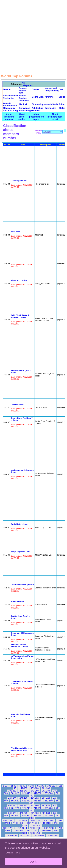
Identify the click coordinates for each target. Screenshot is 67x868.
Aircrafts (49, 97)
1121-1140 (32, 823)
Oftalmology (9, 108)
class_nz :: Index (19, 280)
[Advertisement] (33, 33)
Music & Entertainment (10, 104)
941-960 (37, 816)
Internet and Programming (52, 89)
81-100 (41, 786)
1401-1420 (11, 836)
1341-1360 (45, 831)
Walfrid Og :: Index (20, 524)
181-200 (46, 788)
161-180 (35, 788)
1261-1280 (49, 828)
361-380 (49, 793)
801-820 (12, 813)
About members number (9, 117)
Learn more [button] (13, 852)
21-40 (13, 786)
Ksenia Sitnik (51, 104)
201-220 (12, 791)
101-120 (51, 786)
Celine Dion (38, 97)
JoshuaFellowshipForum (23, 585)
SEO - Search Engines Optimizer (24, 97)
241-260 (35, 791)
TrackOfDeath (18, 404)
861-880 (46, 813)
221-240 (23, 791)
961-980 (49, 816)
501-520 (15, 801)
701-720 (15, 808)
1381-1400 (35, 833)
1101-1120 (18, 823)
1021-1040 (22, 821)
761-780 (49, 808)
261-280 (46, 791)
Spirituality (50, 108)
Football (36, 111)
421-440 (23, 798)
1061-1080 (49, 821)
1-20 (5, 786)
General (6, 89)
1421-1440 (25, 836)
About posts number (22, 117)
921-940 (26, 816)
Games (35, 89)
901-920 (15, 816)
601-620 (12, 806)
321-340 (26, 793)
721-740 (26, 808)
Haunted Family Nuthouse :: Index (20, 646)
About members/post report (55, 117)
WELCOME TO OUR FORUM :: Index (20, 316)
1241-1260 (35, 828)
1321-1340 (32, 831)
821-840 (23, 813)
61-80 (31, 786)
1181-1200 (35, 826)
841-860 (35, 813)
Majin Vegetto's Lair (20, 552)
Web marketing (10, 111)
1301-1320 (18, 831)
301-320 (15, 793)
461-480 (46, 798)
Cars (61, 89)
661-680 (46, 806)
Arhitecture (38, 108)
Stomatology (38, 104)
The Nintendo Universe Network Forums (22, 749)
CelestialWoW (18, 601)
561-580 (49, 801)
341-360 (37, 793)
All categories (27, 84)
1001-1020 (8, 821)
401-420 (12, 798)
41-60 (22, 786)
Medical (23, 104)
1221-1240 (22, 828)
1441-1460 (39, 836)
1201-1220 (8, 828)
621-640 (23, 806)
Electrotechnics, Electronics (11, 97)
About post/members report (37, 117)
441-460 (35, 798)
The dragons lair (19, 181)
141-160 (23, 788)
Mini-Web (16, 232)
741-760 (37, 808)
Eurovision (24, 108)
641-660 (35, 806)
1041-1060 (35, 821)
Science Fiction (23, 89)
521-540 (26, 801)
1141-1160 (45, 823)
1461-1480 (52, 836)
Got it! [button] (33, 862)
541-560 (37, 801)
